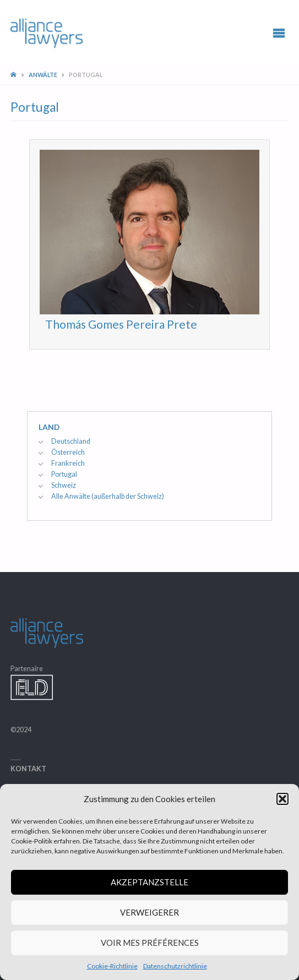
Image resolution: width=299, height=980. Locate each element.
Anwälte (43, 75)
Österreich (68, 452)
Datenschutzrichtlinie (175, 966)
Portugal (64, 474)
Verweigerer (149, 912)
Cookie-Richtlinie (112, 966)
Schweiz (64, 485)
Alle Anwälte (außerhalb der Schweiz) (108, 496)
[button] (282, 799)
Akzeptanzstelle (149, 882)
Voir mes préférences (150, 943)
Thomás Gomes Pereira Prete (121, 324)
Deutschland (71, 441)
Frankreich (68, 463)
